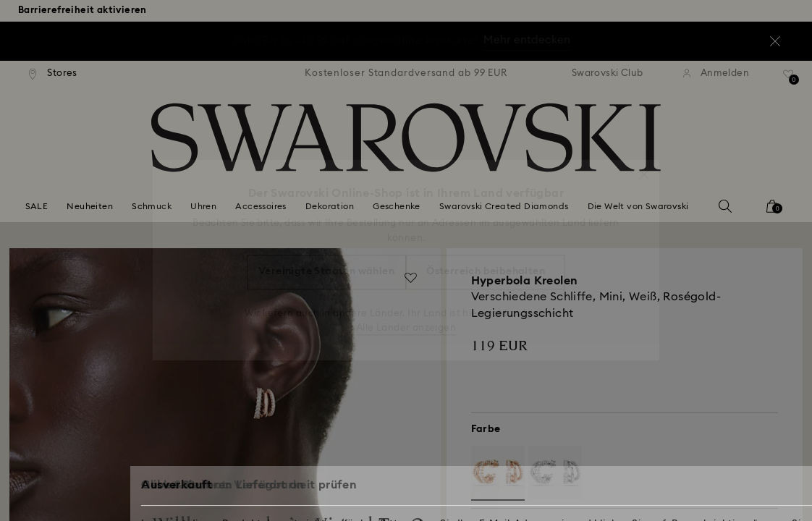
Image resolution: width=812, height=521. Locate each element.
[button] (644, 167)
